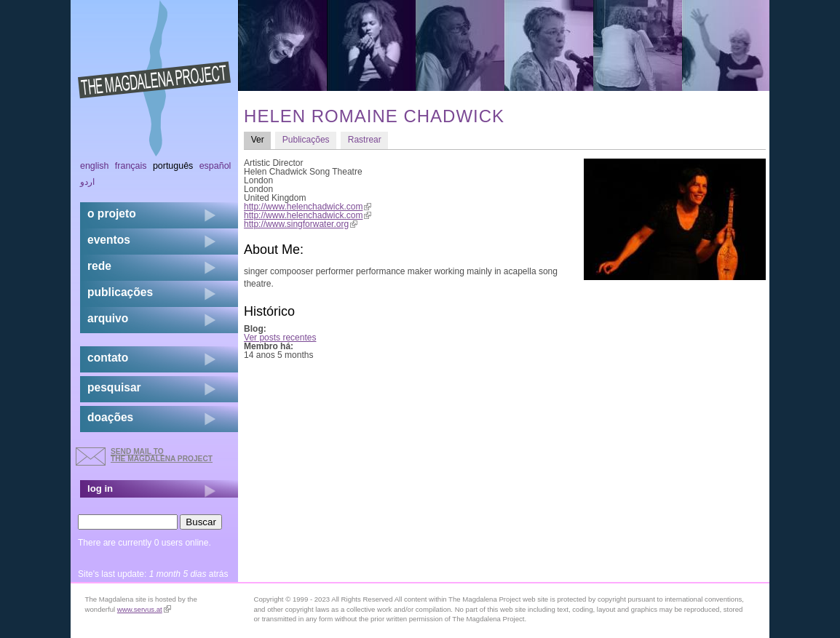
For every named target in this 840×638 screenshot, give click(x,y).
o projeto (112, 214)
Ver (261, 139)
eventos (109, 240)
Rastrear (365, 140)
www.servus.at (144, 609)
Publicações (306, 140)
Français (131, 166)
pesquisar (114, 387)
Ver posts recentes (280, 338)
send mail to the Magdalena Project (162, 455)
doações (110, 417)
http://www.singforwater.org (301, 224)
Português (173, 166)
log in (100, 489)
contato (108, 358)
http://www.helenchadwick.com (308, 207)
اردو (87, 182)
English (95, 166)
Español (215, 166)
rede (99, 266)
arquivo (108, 318)
